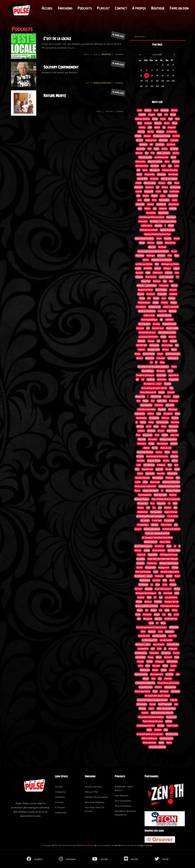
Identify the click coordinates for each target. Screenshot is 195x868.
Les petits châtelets (157, 747)
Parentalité (151, 213)
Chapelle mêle (154, 350)
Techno (165, 149)
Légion (151, 709)
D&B (149, 149)
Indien (161, 743)
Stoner (158, 268)
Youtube (169, 674)
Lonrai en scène (166, 738)
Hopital (152, 704)
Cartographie (156, 512)
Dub (166, 115)
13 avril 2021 (118, 35)
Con (164, 615)
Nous (163, 623)
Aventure (140, 563)
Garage (147, 136)
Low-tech (156, 580)
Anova (170, 371)
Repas (151, 657)
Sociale (145, 713)
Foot (148, 666)
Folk (153, 153)
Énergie (161, 726)
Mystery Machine (142, 119)
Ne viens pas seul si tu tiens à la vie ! (152, 627)
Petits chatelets (149, 743)
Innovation (175, 691)
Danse (142, 243)
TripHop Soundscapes (96, 797)
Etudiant (172, 337)
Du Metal (162, 247)
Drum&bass (154, 418)
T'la (148, 508)
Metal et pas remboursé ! (145, 486)
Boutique (158, 8)
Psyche (154, 196)
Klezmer (173, 495)
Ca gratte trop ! (146, 687)
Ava (176, 525)
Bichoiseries (170, 243)
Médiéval (169, 478)
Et (157, 623)
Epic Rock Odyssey (95, 802)
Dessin (156, 298)
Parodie (169, 469)
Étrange (142, 709)
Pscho (164, 427)
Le (152, 585)
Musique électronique (169, 563)
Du (137, 380)
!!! (165, 649)
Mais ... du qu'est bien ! (166, 709)
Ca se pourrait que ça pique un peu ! (152, 700)
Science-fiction (154, 461)
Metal (173, 115)
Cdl (148, 328)
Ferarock (172, 127)
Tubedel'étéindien (142, 478)
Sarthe (166, 461)
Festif (138, 482)
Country (168, 239)
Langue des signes (151, 491)
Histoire (158, 123)
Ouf (153, 649)
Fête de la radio (145, 157)
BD (161, 320)
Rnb (149, 298)
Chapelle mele (154, 307)
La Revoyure (173, 358)
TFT (177, 277)
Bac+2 (175, 452)
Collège (172, 298)
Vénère (146, 260)
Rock (156, 110)
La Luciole (141, 149)
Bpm (170, 465)
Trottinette (143, 585)
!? (156, 362)
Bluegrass (148, 619)
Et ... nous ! (145, 521)
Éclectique (171, 217)
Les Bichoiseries (161, 157)
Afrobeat (151, 431)
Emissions (173, 649)
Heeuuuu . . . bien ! (143, 644)
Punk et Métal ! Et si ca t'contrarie (166, 499)
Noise (159, 239)
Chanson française (170, 170)
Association (173, 196)
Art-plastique (143, 525)
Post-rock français (143, 572)
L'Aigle (138, 268)
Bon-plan (156, 666)
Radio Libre (162, 401)
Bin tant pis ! (143, 503)
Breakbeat (168, 414)
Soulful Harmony (93, 787)
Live (170, 166)
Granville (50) (144, 636)
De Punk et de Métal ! (171, 529)
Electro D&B (142, 179)
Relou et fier (91, 792)
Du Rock (176, 136)
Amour (146, 679)
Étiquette (161, 503)
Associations (162, 444)
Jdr (158, 341)
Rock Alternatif (160, 495)
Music (163, 337)
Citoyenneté (151, 568)
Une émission (159, 644)
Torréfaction (149, 465)
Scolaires (140, 256)
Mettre (141, 508)
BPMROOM (174, 627)
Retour (173, 585)
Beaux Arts (140, 397)
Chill (150, 127)
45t (138, 170)
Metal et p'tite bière (171, 482)
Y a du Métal (172, 516)
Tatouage (161, 174)
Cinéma (176, 153)
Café (139, 465)
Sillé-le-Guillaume (149, 738)
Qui (161, 610)
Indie (163, 166)
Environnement (142, 166)
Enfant (140, 474)
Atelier (165, 435)
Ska (138, 196)
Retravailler (164, 200)
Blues (175, 123)
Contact (121, 8)
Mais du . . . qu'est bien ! (147, 286)
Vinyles (146, 196)
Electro (174, 110)
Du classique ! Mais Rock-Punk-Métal (157, 538)
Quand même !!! (151, 542)
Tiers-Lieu (160, 145)
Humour (139, 153)
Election (141, 597)
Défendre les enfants (149, 230)
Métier (147, 209)
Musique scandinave (168, 439)
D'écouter (147, 615)
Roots (155, 119)
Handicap (151, 380)
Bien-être (170, 405)
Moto (141, 666)
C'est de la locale (57, 39)
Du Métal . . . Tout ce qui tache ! (163, 221)
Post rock (142, 439)
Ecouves (173, 290)
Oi (160, 593)
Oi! (164, 127)
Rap (165, 192)
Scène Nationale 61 (148, 392)
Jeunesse (154, 179)
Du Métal (174, 149)
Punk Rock (162, 311)
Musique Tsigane (142, 499)
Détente (176, 162)
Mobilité (173, 209)
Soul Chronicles (123, 801)
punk (87, 83)
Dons (177, 657)
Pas (170, 615)
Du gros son (171, 717)
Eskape (155, 670)
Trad (178, 478)
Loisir (177, 166)
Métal (147, 200)
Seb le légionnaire (142, 691)
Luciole (139, 192)
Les (161, 597)
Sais (175, 503)
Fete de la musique (169, 179)
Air (155, 597)
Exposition (170, 632)
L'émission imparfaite (146, 409)
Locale (147, 550)
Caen (160, 632)
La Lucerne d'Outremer (148, 337)
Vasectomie (163, 213)
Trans (169, 546)
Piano (177, 414)
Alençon (162, 183)
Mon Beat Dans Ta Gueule (94, 809)
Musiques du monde (162, 136)
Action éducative (166, 277)
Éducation (150, 358)
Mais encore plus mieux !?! (162, 713)
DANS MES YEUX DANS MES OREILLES (163, 559)
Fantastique (158, 478)
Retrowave (173, 427)
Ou (151, 362)
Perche (177, 589)
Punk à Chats (166, 525)
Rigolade (162, 409)
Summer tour (158, 328)
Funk (170, 119)
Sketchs (158, 730)
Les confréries (171, 597)
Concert (169, 273)
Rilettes (168, 508)
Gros (151, 623)
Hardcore (149, 187)
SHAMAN (163, 209)
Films (167, 452)
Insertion (161, 474)
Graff (149, 427)
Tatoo (174, 367)
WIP (151, 145)
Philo (138, 435)
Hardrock (143, 145)
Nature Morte (55, 96)
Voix (138, 401)
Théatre (150, 204)
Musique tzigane (173, 491)
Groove (161, 431)
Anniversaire (172, 662)
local (95, 54)
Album (159, 657)
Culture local (149, 315)
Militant (158, 687)
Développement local (169, 555)
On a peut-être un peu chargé (157, 696)
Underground (151, 140)
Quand (154, 610)
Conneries (174, 401)
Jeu (160, 679)
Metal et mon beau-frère (169, 486)
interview (109, 111)
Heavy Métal (165, 542)
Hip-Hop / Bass (174, 550)
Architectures (141, 653)
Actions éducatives (152, 529)
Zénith (164, 670)
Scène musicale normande (147, 606)
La (162, 491)
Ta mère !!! (159, 546)
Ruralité (158, 226)
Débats (138, 136)
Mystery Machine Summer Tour (157, 234)
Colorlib (117, 845)
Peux (152, 503)
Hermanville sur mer (147, 333)
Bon (139, 619)
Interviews (168, 593)
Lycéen (173, 666)
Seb (176, 704)
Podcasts (85, 8)
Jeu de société (166, 640)
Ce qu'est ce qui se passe (168, 683)
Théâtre (164, 303)
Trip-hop (141, 132)
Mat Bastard (121, 795)
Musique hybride (171, 602)
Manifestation (144, 303)
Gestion (174, 444)
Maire (174, 350)
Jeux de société (159, 636)
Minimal (140, 427)
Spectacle (150, 474)
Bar (175, 508)
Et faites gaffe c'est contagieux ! (151, 516)
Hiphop (157, 127)
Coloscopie (164, 286)
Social (177, 239)
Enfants (173, 341)
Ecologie (148, 123)
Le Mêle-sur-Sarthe (144, 264)
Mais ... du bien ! (163, 153)
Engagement (164, 568)
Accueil (47, 8)
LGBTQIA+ (169, 320)
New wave (175, 422)
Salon (165, 666)
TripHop (175, 568)
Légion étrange (171, 512)
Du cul (174, 251)
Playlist (103, 8)
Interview (165, 110)
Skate (172, 580)
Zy (95, 845)
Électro (140, 358)
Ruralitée (141, 559)
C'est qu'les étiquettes (145, 683)
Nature (174, 286)
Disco (177, 183)
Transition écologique (145, 375)
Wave (156, 427)
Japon (175, 200)
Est (147, 610)
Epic (140, 209)
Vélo (170, 183)
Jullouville (140, 204)
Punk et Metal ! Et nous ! (153, 721)
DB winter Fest (172, 734)
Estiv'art (152, 247)
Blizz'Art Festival (155, 162)
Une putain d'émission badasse (151, 717)
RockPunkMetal (171, 619)
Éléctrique (173, 409)
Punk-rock (141, 555)
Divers (167, 123)
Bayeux (141, 294)
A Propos (60, 807)
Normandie (154, 345)
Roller (177, 576)
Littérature (158, 273)
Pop (147, 153)
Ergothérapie (147, 469)
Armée (149, 662)
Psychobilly (153, 555)
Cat (155, 209)
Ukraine (165, 350)
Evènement (145, 670)
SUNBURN (148, 268)
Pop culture (155, 170)
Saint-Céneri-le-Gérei (144, 239)
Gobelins (168, 679)
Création (158, 602)
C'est (138, 615)
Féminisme (161, 204)
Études (174, 303)
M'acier (138, 550)
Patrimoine (162, 380)
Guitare (155, 525)
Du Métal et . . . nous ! (143, 576)
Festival (142, 115)
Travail (156, 303)
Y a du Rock (169, 521)
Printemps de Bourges (170, 606)
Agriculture (174, 375)
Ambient (141, 431)
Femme (176, 653)
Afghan (146, 448)
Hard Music (173, 174)
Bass (177, 119)
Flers (155, 691)
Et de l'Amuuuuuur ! (163, 589)
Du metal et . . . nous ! (153, 384)
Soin (137, 469)
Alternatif (163, 140)
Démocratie (142, 704)
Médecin (141, 341)
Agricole (159, 469)
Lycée (163, 196)
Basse (146, 401)
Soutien (167, 397)
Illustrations (142, 512)
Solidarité (149, 192)
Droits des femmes (145, 452)
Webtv (169, 743)
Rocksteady (175, 187)
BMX (165, 580)
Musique (160, 132)
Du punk (168, 384)
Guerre (159, 452)
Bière (167, 162)
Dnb (177, 345)
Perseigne (151, 256)
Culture (148, 110)
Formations (141, 307)
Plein (149, 597)
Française (161, 358)
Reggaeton (174, 380)
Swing (151, 422)
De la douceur (144, 324)
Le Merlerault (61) (150, 640)
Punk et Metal (149, 354)
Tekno (165, 341)
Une (165, 281)
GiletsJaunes (170, 687)
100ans (165, 187)
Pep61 (148, 273)
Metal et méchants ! (147, 311)
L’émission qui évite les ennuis (151, 217)
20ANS (138, 183)
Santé (160, 243)
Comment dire (173, 644)
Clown (177, 469)
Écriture (148, 602)
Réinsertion (172, 474)
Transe (143, 422)
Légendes (174, 140)
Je (175, 546)
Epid (176, 465)
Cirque (176, 397)
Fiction (139, 602)
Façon (157, 615)
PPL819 (171, 226)
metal (99, 111)
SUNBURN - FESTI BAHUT (124, 788)
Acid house (174, 192)
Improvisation (146, 405)
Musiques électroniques (146, 593)
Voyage (151, 341)
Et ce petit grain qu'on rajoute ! (150, 734)
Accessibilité (143, 649)
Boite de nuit (166, 448)
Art (158, 187)
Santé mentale (141, 674)
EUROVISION (172, 431)
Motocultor (140, 162)
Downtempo (152, 563)
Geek (145, 170)
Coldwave (173, 294)
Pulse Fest (146, 281)
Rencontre (153, 439)
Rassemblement (169, 324)
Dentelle (171, 392)
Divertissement (157, 674)
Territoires (166, 653)
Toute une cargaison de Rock (157, 533)
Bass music (155, 482)
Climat (160, 354)
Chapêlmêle (150, 174)
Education (164, 691)
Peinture (158, 619)
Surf (157, 435)
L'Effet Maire (147, 226)
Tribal (145, 482)
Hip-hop (151, 132)
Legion (176, 268)
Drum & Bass (167, 345)
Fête (170, 256)
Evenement (148, 435)
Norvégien (142, 444)
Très (166, 730)
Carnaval (140, 328)
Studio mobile (172, 328)
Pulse (162, 362)
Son (171, 388)
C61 (143, 380)
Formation (143, 221)
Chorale (140, 662)
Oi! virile (140, 456)
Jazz (139, 200)
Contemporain (162, 422)
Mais (167, 610)
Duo (153, 401)
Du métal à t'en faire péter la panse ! (153, 367)
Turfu (165, 585)
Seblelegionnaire (173, 354)
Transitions (154, 653)
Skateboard (145, 580)
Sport (139, 174)
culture (86, 54)
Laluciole (141, 461)
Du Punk (139, 140)
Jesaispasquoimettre (146, 726)
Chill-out (165, 418)
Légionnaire (140, 414)
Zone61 (169, 576)
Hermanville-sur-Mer (167, 333)
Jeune (172, 670)
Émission (157, 281)
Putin (159, 649)
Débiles (151, 414)
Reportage (161, 375)
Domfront (151, 294)
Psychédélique (148, 371)
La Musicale (172, 132)
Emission (161, 256)
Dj (136, 422)
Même (175, 610)
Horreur (151, 243)
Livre (164, 298)
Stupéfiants (174, 204)
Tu (169, 503)
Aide (178, 674)
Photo (142, 298)
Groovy (142, 127)
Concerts (168, 657)
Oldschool (139, 187)
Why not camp (150, 183)
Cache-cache (172, 726)
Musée (162, 392)
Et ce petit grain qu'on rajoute (154, 388)
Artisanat (161, 465)
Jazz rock (175, 435)
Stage (137, 354)
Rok (160, 508)
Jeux (177, 273)
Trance (137, 491)
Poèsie (151, 444)
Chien (143, 632)
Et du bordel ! (151, 277)
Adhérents (61, 813)
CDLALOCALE (106, 54)
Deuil (156, 572)
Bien (171, 281)
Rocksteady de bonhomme (157, 456)
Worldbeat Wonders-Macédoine (126, 813)
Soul (140, 123)
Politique (167, 268)
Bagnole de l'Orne (145, 290)
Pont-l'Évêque (161, 290)
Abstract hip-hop (164, 315)
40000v (169, 721)
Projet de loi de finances (162, 260)
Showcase (161, 371)
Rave (177, 256)
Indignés (174, 700)
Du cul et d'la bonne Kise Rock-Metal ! (153, 251)
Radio (156, 149)
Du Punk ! (139, 589)
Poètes (175, 461)
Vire (157, 264)
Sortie (155, 448)
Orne (154, 200)
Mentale (149, 589)
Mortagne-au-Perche (170, 264)
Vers (158, 585)
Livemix (140, 568)
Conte (158, 192)
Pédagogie (160, 662)
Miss (177, 593)
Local (140, 110)
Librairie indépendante (170, 572)
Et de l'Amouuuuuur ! (143, 546)
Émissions (65, 8)
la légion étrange (145, 845)
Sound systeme (145, 495)
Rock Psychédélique (149, 320)
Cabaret (141, 350)
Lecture (138, 529)
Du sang (156, 324)
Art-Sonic (171, 145)
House (163, 119)
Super (140, 610)
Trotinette (159, 576)
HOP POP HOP (142, 345)
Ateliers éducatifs (171, 307)
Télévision (159, 405)
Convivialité (140, 657)
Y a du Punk (157, 521)
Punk (160, 115)
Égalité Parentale (167, 230)
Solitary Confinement (61, 67)
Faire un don (179, 8)
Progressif (162, 294)
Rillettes (173, 311)
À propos (139, 8)
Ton (154, 508)
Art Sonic (155, 166)
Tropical (175, 418)
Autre (176, 615)
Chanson (139, 277)
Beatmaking (141, 418)
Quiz (153, 679)
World (173, 157)
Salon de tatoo (159, 550)
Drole (149, 730)
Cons (159, 414)
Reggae (152, 115)
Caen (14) (172, 636)
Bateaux (152, 632)
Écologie (139, 273)
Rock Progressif (165, 704)
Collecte (174, 456)
